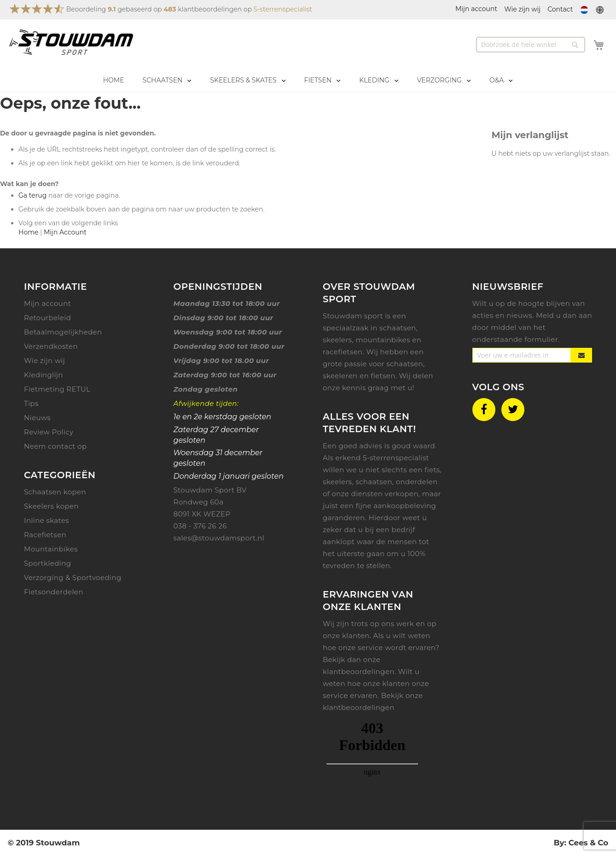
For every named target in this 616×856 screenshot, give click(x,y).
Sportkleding (47, 563)
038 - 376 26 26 (200, 526)
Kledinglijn (44, 375)
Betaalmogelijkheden (63, 332)
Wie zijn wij (522, 9)
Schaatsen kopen (55, 492)
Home (28, 232)
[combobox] (531, 45)
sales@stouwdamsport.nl (219, 538)
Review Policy (49, 432)
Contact (560, 9)
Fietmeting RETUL (57, 389)
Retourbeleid (47, 318)
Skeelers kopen (51, 506)
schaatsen (374, 482)
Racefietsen (45, 535)
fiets (432, 470)
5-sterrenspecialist (283, 9)
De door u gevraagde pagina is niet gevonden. (78, 133)
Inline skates (46, 520)
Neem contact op (55, 446)
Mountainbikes (51, 549)
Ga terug (32, 195)
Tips (31, 403)
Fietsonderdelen (54, 592)
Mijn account (47, 303)
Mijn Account (65, 232)
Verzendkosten (51, 346)
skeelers (337, 482)
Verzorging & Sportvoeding (73, 578)
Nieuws (37, 418)
